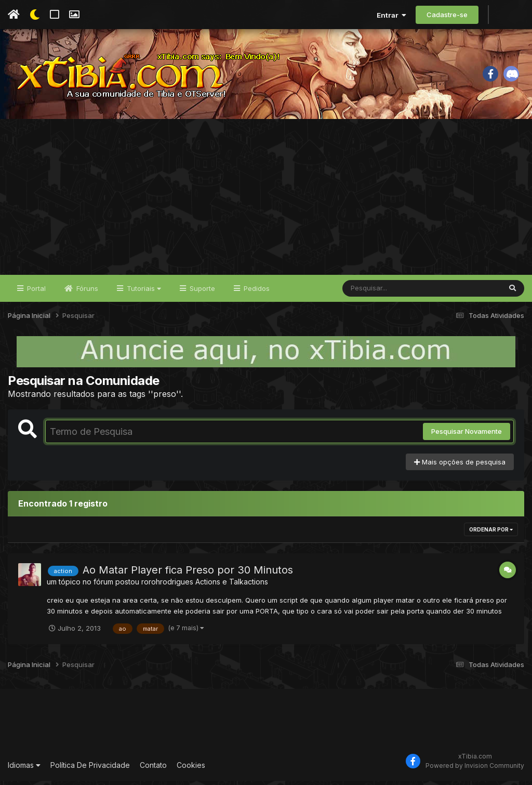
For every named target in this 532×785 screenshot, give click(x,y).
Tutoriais (143, 292)
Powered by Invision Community (475, 769)
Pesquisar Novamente (467, 435)
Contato (153, 769)
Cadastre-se (447, 15)
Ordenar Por (491, 534)
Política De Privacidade (90, 769)
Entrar (391, 15)
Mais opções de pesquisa (460, 465)
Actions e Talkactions (232, 586)
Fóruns (86, 292)
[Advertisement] (266, 201)
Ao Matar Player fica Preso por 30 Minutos (188, 574)
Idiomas (24, 769)
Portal (35, 292)
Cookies (191, 769)
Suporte (201, 292)
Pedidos (256, 292)
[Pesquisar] (382, 292)
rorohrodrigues (167, 586)
